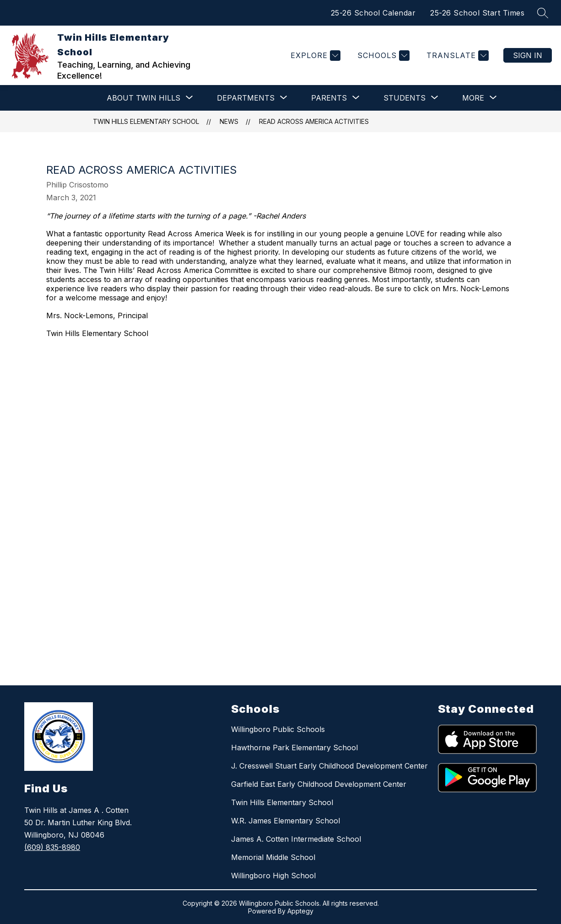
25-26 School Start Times (477, 13)
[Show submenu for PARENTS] (329, 98)
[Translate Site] (456, 56)
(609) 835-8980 (52, 847)
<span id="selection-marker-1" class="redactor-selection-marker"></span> (266, 477)
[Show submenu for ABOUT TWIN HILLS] (143, 98)
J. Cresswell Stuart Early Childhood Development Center (329, 766)
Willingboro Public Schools (278, 729)
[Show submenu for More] (473, 98)
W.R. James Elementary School (286, 821)
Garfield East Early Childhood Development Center (319, 784)
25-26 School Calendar (373, 13)
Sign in (528, 55)
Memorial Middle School (273, 857)
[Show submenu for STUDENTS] (405, 98)
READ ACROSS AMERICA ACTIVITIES (314, 121)
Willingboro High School (273, 876)
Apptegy (300, 911)
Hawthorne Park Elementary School (294, 748)
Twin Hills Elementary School (146, 121)
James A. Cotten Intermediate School (296, 839)
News (229, 121)
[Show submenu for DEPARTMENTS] (246, 98)
